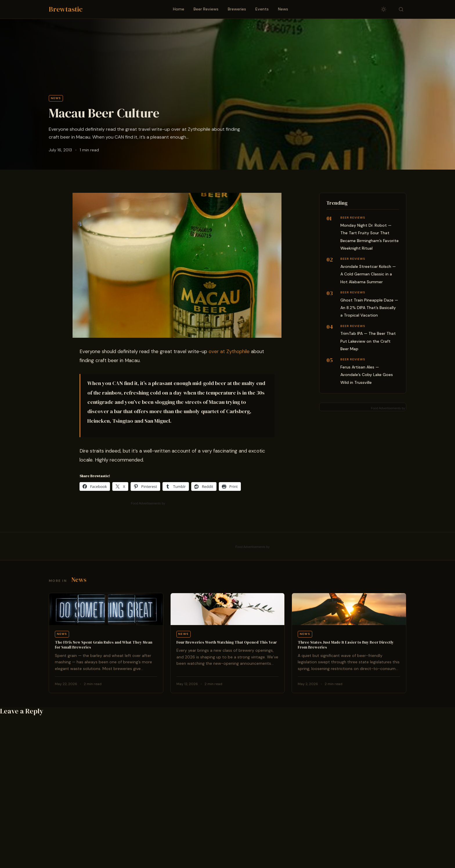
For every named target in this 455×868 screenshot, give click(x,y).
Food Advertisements (146, 503)
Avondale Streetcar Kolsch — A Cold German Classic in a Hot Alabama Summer (368, 274)
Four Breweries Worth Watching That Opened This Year (227, 642)
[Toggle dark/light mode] (384, 9)
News (283, 9)
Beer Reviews (206, 9)
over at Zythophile (229, 351)
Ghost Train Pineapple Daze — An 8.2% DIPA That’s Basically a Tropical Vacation (369, 308)
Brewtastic (66, 9)
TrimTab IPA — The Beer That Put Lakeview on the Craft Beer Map (368, 341)
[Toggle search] (401, 9)
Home (179, 9)
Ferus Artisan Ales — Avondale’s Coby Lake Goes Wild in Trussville (367, 375)
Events (262, 9)
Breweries (237, 9)
